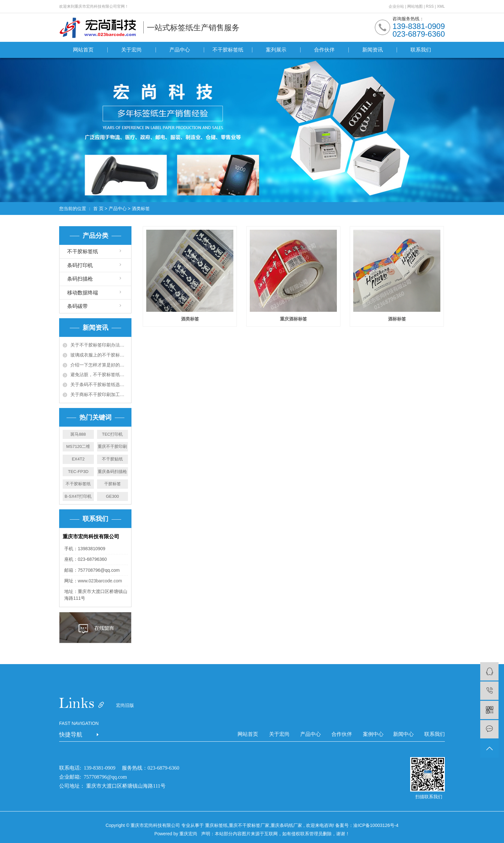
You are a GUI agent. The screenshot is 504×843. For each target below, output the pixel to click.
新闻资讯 (373, 50)
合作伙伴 (324, 50)
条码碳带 (77, 306)
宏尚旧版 (125, 705)
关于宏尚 (131, 50)
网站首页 (83, 50)
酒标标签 (397, 319)
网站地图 (415, 6)
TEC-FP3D (78, 472)
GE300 (113, 496)
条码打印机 (80, 265)
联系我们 (421, 50)
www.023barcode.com (100, 581)
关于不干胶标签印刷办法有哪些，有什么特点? (99, 345)
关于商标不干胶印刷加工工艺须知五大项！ (99, 394)
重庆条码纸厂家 (286, 825)
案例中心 (373, 734)
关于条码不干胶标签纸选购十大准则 (99, 384)
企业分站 (396, 6)
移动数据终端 (83, 293)
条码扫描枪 (80, 279)
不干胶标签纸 (228, 50)
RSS (430, 6)
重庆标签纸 (216, 825)
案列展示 (276, 50)
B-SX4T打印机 (78, 496)
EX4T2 (78, 459)
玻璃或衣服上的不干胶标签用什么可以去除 (99, 355)
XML (441, 6)
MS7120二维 (78, 446)
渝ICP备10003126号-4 (376, 825)
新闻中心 (403, 734)
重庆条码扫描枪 (112, 472)
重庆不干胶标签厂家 (249, 825)
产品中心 (180, 50)
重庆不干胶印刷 (112, 446)
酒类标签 (141, 208)
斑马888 (78, 434)
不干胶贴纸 (112, 459)
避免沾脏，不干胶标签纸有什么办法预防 (99, 375)
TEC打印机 (112, 434)
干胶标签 (113, 484)
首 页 (98, 208)
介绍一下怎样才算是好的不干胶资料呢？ (99, 365)
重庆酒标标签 (293, 319)
